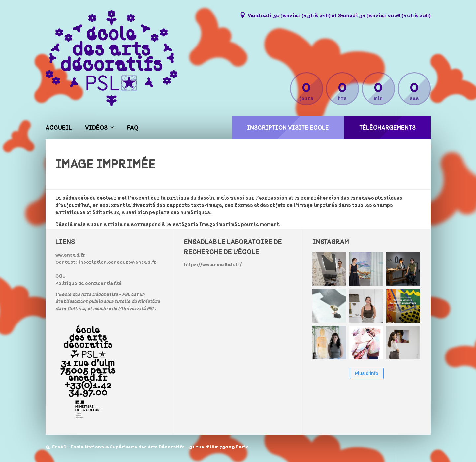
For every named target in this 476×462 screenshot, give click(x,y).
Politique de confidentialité (89, 283)
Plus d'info (367, 373)
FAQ (133, 128)
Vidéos (96, 128)
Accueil (59, 128)
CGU (61, 276)
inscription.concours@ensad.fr (117, 262)
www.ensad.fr (70, 255)
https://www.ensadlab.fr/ (213, 265)
